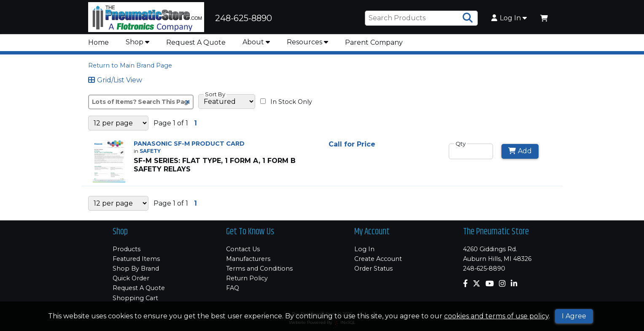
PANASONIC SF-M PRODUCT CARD (189, 144)
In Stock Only (286, 102)
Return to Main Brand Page (130, 65)
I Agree (574, 316)
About (256, 42)
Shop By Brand (136, 269)
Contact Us (243, 249)
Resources (307, 42)
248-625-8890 (484, 269)
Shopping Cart (135, 298)
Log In (509, 18)
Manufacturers (248, 259)
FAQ (233, 288)
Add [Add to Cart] (520, 151)
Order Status (373, 269)
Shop (137, 42)
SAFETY (150, 151)
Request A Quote (196, 42)
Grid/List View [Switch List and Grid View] (115, 80)
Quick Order (131, 278)
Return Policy (247, 278)
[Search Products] (468, 18)
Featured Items (136, 259)
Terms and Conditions (259, 269)
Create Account (378, 259)
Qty (461, 144)
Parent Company (374, 42)
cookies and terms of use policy (496, 316)
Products (127, 249)
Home (98, 42)
